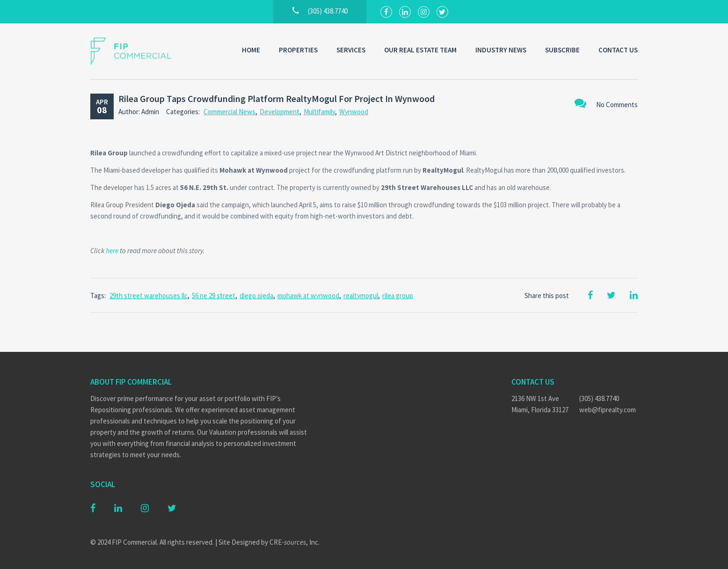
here (112, 251)
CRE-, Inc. (295, 542)
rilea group (398, 295)
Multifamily (319, 112)
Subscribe (562, 50)
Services (351, 50)
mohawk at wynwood (308, 295)
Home (251, 50)
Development (280, 112)
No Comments (606, 103)
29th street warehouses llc (149, 295)
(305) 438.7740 (599, 398)
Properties (298, 50)
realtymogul (361, 295)
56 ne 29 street (214, 295)
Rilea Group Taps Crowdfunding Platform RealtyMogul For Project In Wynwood (277, 98)
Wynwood (354, 112)
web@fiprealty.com (608, 410)
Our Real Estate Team (420, 50)
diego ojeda (256, 295)
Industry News (501, 50)
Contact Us (618, 50)
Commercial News (229, 112)
